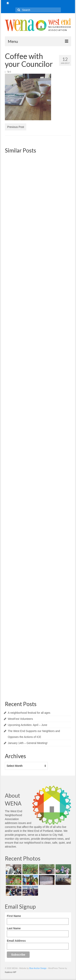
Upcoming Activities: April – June (27, 725)
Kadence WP (11, 972)
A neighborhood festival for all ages (29, 713)
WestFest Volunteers (20, 719)
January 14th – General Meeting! (28, 743)
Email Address (16, 941)
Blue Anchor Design (38, 968)
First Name (14, 916)
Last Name (14, 928)
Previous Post (16, 127)
